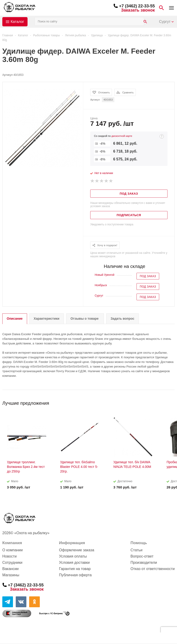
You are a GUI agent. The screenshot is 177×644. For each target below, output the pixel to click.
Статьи (137, 550)
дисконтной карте (122, 136)
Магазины (11, 575)
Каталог (17, 22)
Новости (9, 556)
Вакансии (11, 569)
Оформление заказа (77, 550)
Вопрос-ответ (142, 556)
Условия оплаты (73, 556)
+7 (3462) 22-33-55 (137, 6)
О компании (12, 550)
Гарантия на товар (75, 569)
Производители (144, 563)
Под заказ (148, 276)
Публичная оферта (75, 575)
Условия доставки (74, 563)
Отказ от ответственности (153, 569)
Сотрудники (12, 563)
